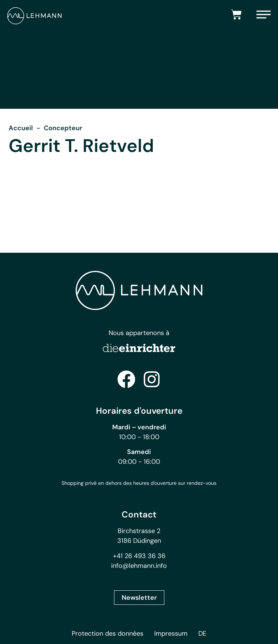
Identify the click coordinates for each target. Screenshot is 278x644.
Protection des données (108, 633)
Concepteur (63, 128)
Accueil (21, 128)
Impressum (171, 633)
